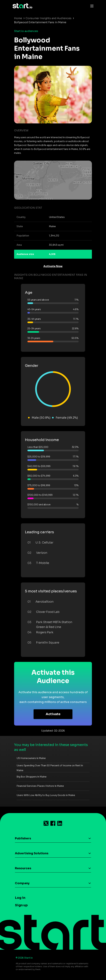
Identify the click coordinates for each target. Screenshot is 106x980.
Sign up (21, 905)
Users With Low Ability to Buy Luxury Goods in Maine (46, 795)
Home (18, 18)
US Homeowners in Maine (31, 758)
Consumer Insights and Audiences (49, 18)
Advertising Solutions (32, 853)
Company (22, 883)
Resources (23, 868)
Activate (53, 714)
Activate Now (53, 266)
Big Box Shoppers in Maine (32, 777)
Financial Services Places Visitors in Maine (40, 786)
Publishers (23, 838)
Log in (20, 898)
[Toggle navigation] (91, 6)
